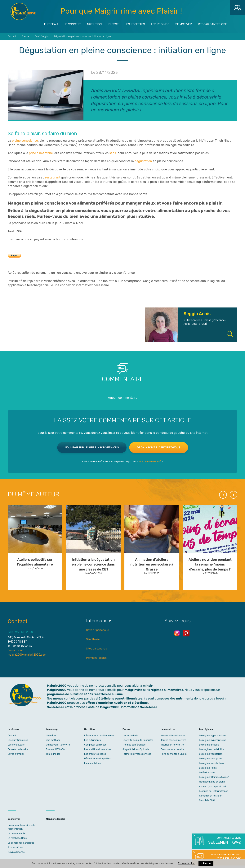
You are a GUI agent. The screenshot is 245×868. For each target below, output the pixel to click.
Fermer (206, 863)
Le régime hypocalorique (213, 736)
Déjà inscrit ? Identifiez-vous (159, 448)
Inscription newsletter (173, 745)
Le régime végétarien (211, 754)
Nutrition (94, 23)
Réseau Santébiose (212, 23)
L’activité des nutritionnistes (138, 740)
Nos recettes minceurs (173, 736)
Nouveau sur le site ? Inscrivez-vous (92, 448)
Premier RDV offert (56, 749)
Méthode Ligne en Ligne (212, 782)
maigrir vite (134, 690)
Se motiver (184, 23)
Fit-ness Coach (16, 847)
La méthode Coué (17, 838)
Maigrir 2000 (23, 12)
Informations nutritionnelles (99, 736)
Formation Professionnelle (137, 754)
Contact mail (15, 650)
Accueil (12, 736)
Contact (18, 621)
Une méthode (53, 740)
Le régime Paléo (208, 768)
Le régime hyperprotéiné (213, 740)
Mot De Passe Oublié (150, 462)
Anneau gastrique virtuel (212, 787)
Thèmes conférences (134, 745)
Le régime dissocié (209, 745)
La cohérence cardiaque (21, 843)
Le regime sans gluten (211, 759)
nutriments (185, 698)
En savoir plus (186, 863)
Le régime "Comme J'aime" (214, 777)
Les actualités (130, 736)
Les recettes (135, 23)
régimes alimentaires (167, 690)
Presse (113, 23)
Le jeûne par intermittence (214, 791)
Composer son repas (95, 745)
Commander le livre (224, 841)
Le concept (72, 23)
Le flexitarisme (207, 773)
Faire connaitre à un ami (174, 754)
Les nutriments (92, 740)
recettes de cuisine (108, 694)
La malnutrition (93, 763)
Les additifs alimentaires (98, 749)
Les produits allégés (95, 754)
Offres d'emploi (16, 754)
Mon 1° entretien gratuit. (224, 857)
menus (58, 698)
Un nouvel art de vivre (58, 745)
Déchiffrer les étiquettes (97, 759)
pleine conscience (25, 141)
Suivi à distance (16, 852)
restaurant (53, 177)
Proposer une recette (172, 749)
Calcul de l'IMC (207, 800)
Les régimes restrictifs (211, 749)
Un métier (51, 736)
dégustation (143, 161)
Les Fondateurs (16, 745)
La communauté (17, 833)
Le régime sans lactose (212, 763)
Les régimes (160, 23)
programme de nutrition (65, 694)
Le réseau (50, 23)
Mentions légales (96, 658)
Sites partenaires (96, 649)
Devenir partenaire (98, 630)
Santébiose (93, 639)
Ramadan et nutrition (211, 796)
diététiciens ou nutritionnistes (119, 698)
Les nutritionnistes (18, 740)
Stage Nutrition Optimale (136, 749)
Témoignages (53, 754)
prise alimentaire (41, 153)
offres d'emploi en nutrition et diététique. (117, 703)
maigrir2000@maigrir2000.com (27, 655)
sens (113, 153)
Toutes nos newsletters (173, 740)
